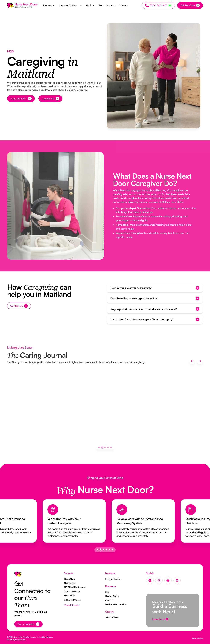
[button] (49, 5)
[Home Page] (22, 5)
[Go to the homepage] (18, 575)
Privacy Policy (198, 638)
